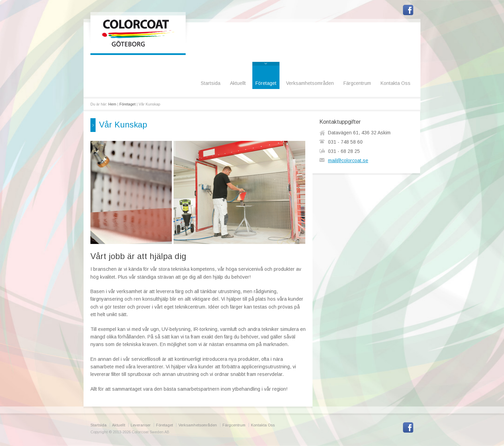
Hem (112, 104)
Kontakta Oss (396, 83)
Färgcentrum (357, 83)
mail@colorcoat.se (348, 160)
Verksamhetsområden (310, 83)
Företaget (266, 83)
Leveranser (141, 425)
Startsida (211, 83)
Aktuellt (238, 83)
